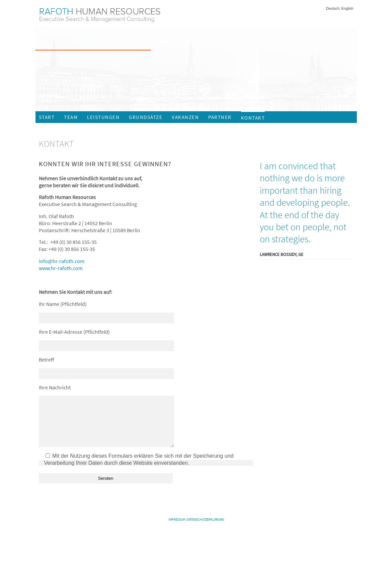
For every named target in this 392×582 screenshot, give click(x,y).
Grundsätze (146, 117)
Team (71, 117)
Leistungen (103, 117)
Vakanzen (185, 117)
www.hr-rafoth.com (61, 268)
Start (47, 117)
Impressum (177, 530)
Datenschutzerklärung (206, 530)
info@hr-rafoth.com (62, 261)
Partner (220, 117)
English (347, 9)
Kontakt (253, 118)
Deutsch (333, 9)
